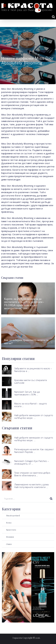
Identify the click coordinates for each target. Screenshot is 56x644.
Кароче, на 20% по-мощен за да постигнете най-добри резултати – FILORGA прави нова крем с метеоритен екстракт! (24, 304)
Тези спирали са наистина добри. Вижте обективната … (32, 474)
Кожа (9, 523)
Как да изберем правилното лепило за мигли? (26, 342)
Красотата (11, 530)
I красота (17, 638)
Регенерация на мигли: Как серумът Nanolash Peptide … (34, 451)
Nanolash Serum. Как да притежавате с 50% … (27, 393)
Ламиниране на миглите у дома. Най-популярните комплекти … (32, 486)
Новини (10, 537)
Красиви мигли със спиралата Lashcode (31, 381)
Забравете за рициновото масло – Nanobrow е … (33, 370)
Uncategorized (10, 51)
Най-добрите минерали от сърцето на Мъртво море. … (34, 417)
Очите (9, 544)
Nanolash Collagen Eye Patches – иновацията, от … (32, 462)
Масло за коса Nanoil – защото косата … (31, 405)
